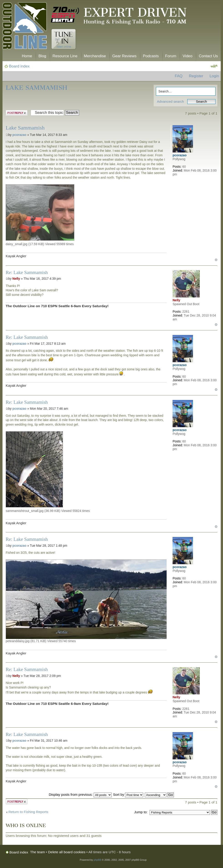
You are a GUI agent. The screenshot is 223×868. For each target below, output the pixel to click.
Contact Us (208, 56)
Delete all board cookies (67, 852)
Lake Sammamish (36, 88)
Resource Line (65, 56)
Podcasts (151, 56)
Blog (42, 56)
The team (38, 852)
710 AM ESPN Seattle (65, 15)
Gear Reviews (124, 56)
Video (187, 56)
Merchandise (95, 56)
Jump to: (141, 812)
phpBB (97, 860)
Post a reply (17, 113)
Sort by (128, 794)
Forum (171, 56)
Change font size (214, 66)
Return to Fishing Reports (28, 812)
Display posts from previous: (80, 794)
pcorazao (19, 135)
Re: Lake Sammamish (27, 272)
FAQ (179, 76)
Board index (19, 66)
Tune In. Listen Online (64, 39)
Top (216, 260)
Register (196, 76)
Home (27, 56)
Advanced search (170, 101)
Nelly (16, 279)
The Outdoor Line (25, 27)
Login (214, 76)
